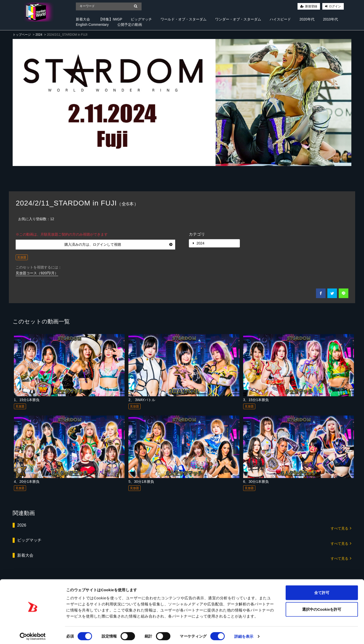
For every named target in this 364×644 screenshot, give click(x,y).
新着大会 (83, 19)
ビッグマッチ (141, 19)
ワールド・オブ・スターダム (184, 19)
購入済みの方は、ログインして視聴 (118, 244)
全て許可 (322, 590)
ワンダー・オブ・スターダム (238, 19)
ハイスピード (280, 19)
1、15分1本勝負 (27, 400)
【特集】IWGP (110, 19)
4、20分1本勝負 (27, 482)
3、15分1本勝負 (256, 400)
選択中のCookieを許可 (322, 607)
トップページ (22, 35)
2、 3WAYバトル (142, 400)
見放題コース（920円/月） (37, 273)
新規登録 (311, 6)
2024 (39, 35)
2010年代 (331, 19)
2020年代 (307, 19)
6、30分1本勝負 (256, 482)
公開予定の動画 (130, 25)
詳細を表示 (244, 634)
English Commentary (92, 25)
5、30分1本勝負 (141, 482)
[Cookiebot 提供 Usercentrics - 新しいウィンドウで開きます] (33, 634)
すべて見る (341, 528)
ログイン (335, 6)
